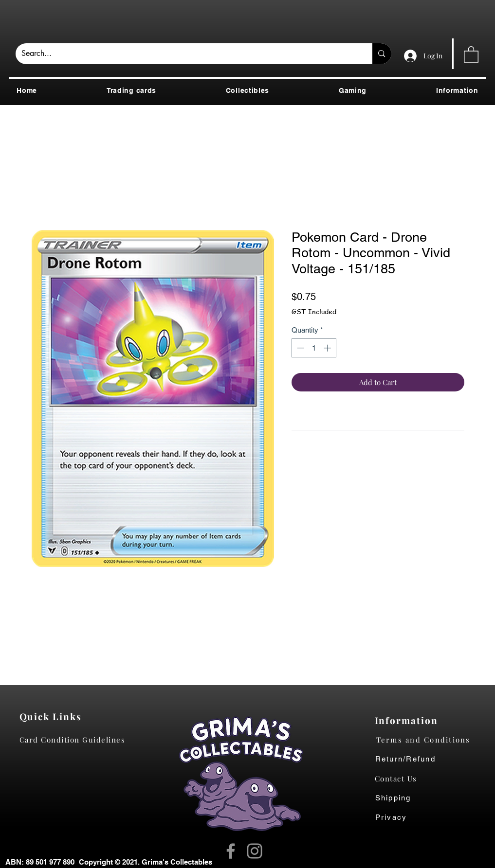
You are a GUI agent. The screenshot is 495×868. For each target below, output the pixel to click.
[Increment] (328, 348)
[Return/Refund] (431, 759)
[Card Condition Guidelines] (76, 740)
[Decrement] (300, 348)
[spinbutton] (314, 348)
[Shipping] (398, 798)
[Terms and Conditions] (431, 740)
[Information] (409, 720)
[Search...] (187, 54)
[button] (471, 54)
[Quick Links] (53, 716)
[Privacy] (401, 817)
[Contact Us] (401, 779)
